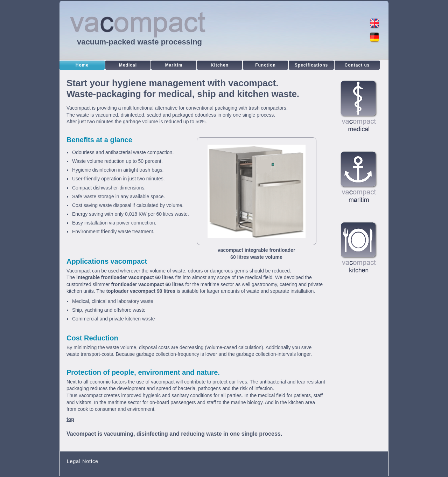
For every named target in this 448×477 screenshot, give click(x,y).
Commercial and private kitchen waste (114, 319)
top (70, 419)
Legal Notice (83, 461)
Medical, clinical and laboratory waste (113, 301)
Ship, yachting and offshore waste (109, 310)
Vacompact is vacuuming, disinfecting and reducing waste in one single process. (174, 434)
